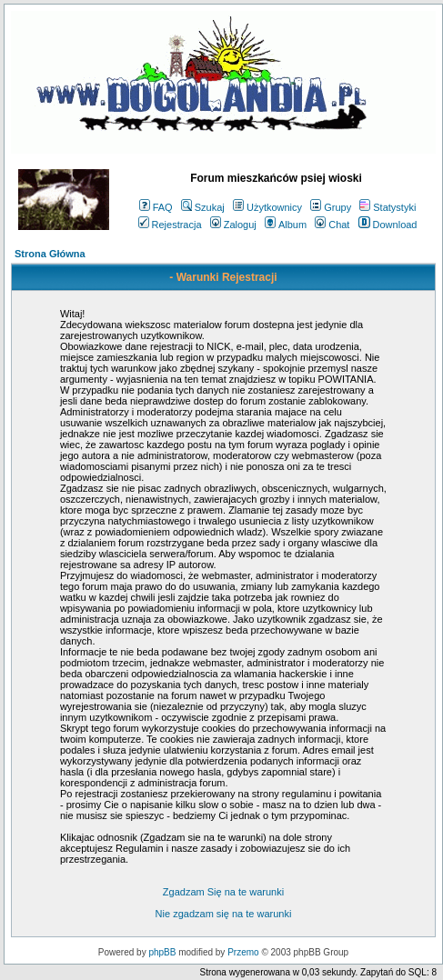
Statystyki (388, 207)
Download (388, 225)
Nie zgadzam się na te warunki (224, 914)
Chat (332, 225)
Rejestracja (170, 225)
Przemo (243, 952)
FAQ (156, 207)
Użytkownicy (267, 207)
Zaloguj (233, 225)
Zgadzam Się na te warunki (223, 892)
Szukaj (203, 207)
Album (286, 225)
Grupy (331, 207)
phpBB (162, 952)
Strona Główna (50, 254)
